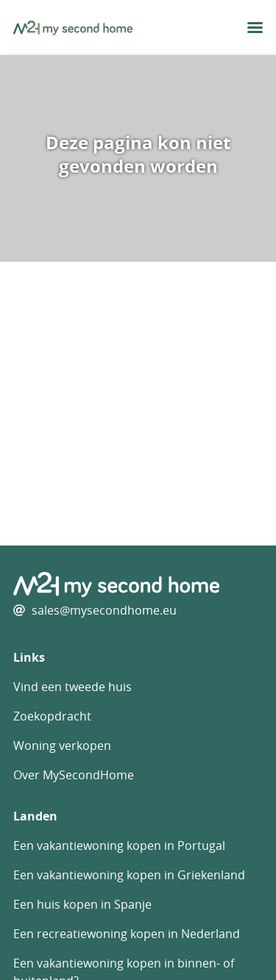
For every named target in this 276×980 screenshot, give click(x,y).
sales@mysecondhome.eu (104, 610)
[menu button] (255, 28)
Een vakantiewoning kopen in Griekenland (129, 875)
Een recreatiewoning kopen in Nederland (127, 934)
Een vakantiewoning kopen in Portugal (119, 845)
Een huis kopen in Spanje (82, 904)
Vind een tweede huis (72, 687)
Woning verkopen (62, 745)
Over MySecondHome (74, 775)
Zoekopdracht (52, 716)
